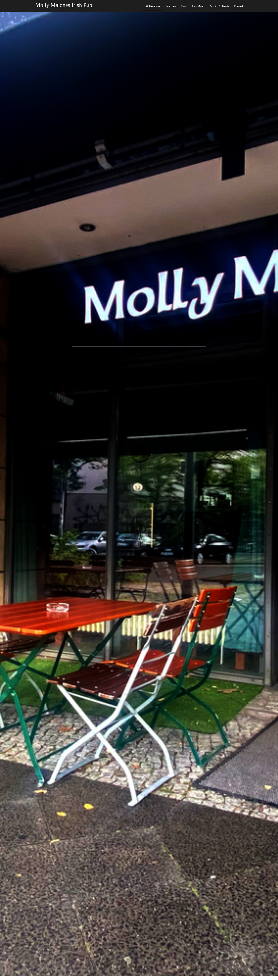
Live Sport (198, 6)
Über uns (170, 6)
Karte (184, 6)
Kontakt (238, 6)
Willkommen (153, 6)
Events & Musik (219, 6)
